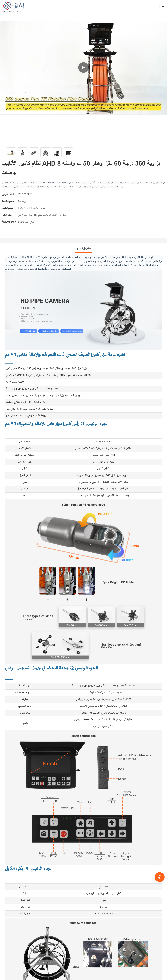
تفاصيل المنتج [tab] (84, 249)
